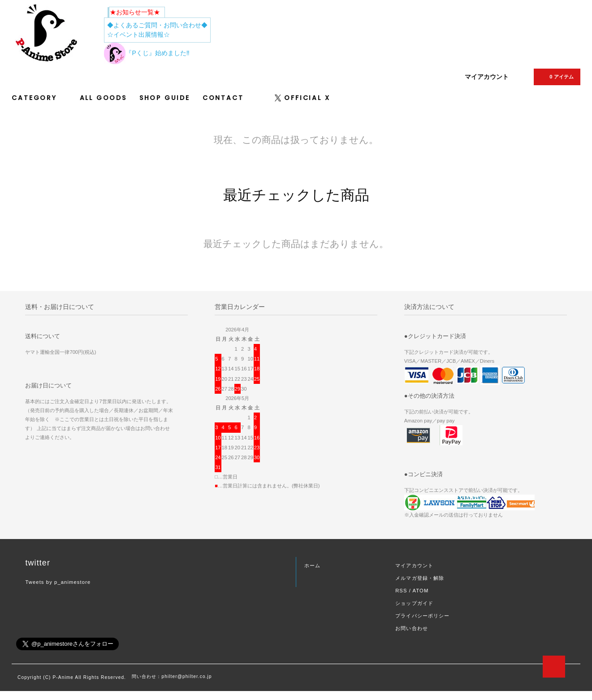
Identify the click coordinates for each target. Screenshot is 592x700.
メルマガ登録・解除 (420, 578)
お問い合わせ (412, 628)
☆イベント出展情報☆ (138, 35)
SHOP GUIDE (165, 98)
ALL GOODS (103, 98)
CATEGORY (39, 98)
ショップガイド (414, 603)
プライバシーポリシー (422, 616)
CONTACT (223, 98)
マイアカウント (487, 77)
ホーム (312, 565)
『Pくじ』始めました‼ (147, 53)
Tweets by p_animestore (58, 582)
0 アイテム (556, 77)
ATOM (421, 591)
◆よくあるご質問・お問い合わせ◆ (157, 25)
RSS (401, 591)
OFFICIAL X (302, 98)
